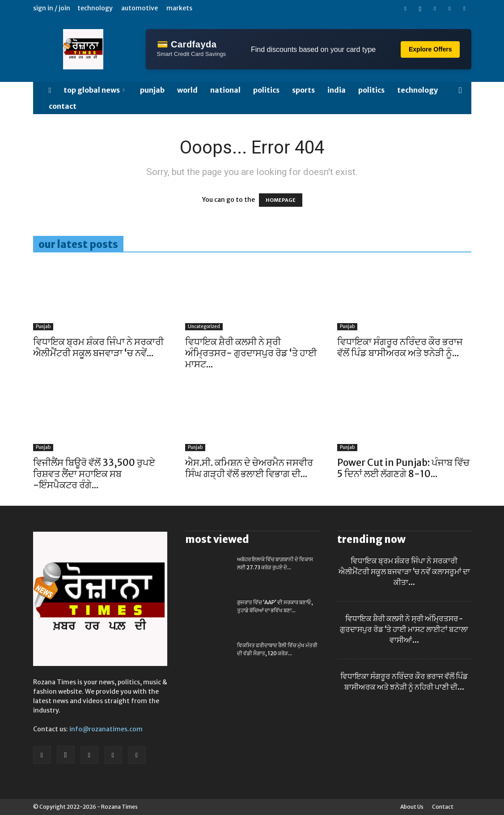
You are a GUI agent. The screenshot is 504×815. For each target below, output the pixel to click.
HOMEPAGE (281, 200)
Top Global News (94, 90)
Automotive (140, 8)
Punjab (152, 90)
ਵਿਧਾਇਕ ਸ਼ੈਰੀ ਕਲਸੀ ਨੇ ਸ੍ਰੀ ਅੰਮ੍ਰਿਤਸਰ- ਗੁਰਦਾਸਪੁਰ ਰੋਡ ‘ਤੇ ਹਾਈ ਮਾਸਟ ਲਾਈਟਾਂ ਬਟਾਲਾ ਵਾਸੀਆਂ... (404, 629)
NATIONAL (225, 90)
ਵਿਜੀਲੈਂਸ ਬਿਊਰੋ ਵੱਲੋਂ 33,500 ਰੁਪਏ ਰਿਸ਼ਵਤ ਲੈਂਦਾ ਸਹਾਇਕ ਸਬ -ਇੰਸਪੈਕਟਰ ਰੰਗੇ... (94, 474)
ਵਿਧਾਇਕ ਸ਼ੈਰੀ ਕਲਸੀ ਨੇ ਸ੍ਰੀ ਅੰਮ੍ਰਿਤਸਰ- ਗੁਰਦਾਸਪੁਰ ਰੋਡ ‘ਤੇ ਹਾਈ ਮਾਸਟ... (251, 353)
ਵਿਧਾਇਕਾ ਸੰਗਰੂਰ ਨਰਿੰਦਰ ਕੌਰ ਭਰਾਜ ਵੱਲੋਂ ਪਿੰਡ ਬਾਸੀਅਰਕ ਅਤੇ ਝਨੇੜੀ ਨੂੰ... (400, 347)
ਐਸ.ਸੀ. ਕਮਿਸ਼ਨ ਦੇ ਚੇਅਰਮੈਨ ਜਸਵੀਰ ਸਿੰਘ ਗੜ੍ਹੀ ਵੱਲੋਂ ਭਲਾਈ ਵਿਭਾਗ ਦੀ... (249, 468)
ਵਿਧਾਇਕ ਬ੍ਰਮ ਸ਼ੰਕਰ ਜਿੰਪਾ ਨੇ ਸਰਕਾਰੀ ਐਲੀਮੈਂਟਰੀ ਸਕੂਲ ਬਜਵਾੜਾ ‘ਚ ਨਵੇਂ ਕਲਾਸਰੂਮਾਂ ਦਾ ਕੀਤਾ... (404, 572)
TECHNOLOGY (417, 90)
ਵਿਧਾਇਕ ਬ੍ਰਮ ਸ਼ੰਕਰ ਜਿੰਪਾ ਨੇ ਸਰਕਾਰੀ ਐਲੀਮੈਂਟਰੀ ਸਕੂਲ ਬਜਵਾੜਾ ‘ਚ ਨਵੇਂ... (98, 347)
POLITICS (266, 90)
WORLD (187, 90)
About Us (412, 807)
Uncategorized (204, 326)
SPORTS (303, 90)
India (337, 90)
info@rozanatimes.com (106, 729)
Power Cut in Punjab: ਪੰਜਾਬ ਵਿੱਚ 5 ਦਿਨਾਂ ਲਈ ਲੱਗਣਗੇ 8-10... (403, 468)
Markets (179, 8)
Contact (63, 106)
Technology (95, 8)
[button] (461, 91)
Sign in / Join (52, 8)
